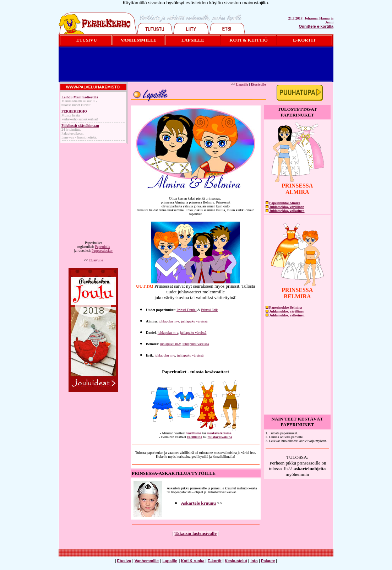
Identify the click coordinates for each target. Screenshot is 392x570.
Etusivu (124, 561)
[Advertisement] (196, 64)
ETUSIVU (87, 40)
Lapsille (242, 84)
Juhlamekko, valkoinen (287, 211)
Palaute (268, 561)
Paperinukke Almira (285, 203)
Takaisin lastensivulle (196, 533)
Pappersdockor (102, 251)
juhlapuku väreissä (194, 321)
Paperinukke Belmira (285, 307)
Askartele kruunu (198, 503)
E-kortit (215, 561)
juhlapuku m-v (169, 321)
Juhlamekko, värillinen (287, 207)
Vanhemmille (147, 561)
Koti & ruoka (193, 561)
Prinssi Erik (209, 310)
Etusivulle (96, 260)
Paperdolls (103, 247)
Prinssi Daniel (186, 310)
